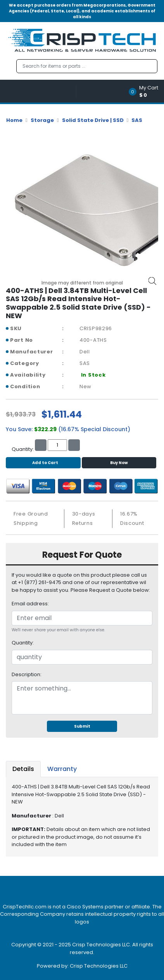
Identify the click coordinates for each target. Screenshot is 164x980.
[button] (146, 91)
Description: (27, 674)
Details (23, 769)
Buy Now (119, 463)
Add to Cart (43, 463)
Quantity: (23, 643)
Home (14, 120)
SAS (137, 120)
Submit (82, 726)
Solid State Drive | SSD (93, 120)
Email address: (30, 604)
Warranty (62, 769)
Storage (42, 120)
